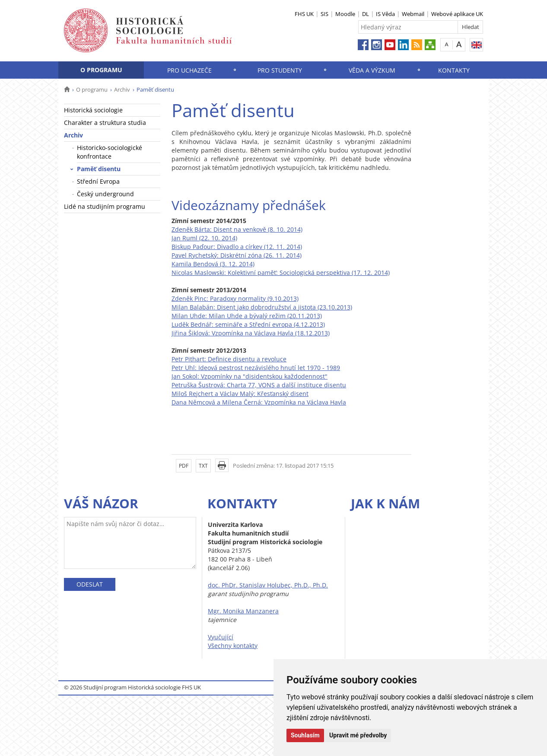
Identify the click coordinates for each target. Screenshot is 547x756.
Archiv (122, 89)
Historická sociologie (93, 110)
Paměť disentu (99, 169)
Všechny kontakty (233, 646)
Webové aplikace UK (457, 14)
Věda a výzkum (372, 70)
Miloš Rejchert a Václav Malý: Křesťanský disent (240, 394)
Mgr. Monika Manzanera (243, 611)
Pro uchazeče (189, 70)
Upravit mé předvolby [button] (358, 735)
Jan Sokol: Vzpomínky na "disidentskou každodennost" (250, 376)
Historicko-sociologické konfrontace (110, 152)
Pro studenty (280, 70)
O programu (101, 70)
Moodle (345, 14)
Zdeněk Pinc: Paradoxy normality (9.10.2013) (235, 298)
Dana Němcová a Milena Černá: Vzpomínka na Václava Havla (259, 402)
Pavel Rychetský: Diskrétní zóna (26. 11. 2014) (237, 255)
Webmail (413, 14)
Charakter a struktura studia (105, 123)
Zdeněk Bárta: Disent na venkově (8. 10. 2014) (237, 229)
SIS (324, 14)
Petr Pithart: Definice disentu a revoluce (229, 359)
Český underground (105, 194)
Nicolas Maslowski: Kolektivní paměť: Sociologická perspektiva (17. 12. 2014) (281, 273)
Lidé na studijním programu (105, 206)
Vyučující (221, 637)
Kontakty (454, 70)
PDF (184, 466)
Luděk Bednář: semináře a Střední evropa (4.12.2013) (248, 324)
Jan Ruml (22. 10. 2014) (204, 238)
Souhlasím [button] (305, 735)
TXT (203, 466)
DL (366, 14)
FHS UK (304, 14)
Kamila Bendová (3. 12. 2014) (213, 264)
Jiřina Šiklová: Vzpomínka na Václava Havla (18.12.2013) (251, 333)
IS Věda (385, 14)
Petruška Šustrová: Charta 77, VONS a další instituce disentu (259, 385)
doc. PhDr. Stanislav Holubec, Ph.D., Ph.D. (268, 585)
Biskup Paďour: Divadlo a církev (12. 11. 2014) (237, 247)
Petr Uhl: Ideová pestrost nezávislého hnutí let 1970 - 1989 (256, 368)
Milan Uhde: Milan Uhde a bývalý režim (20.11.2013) (247, 316)
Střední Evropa (98, 181)
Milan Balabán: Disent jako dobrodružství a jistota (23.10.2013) (262, 307)
